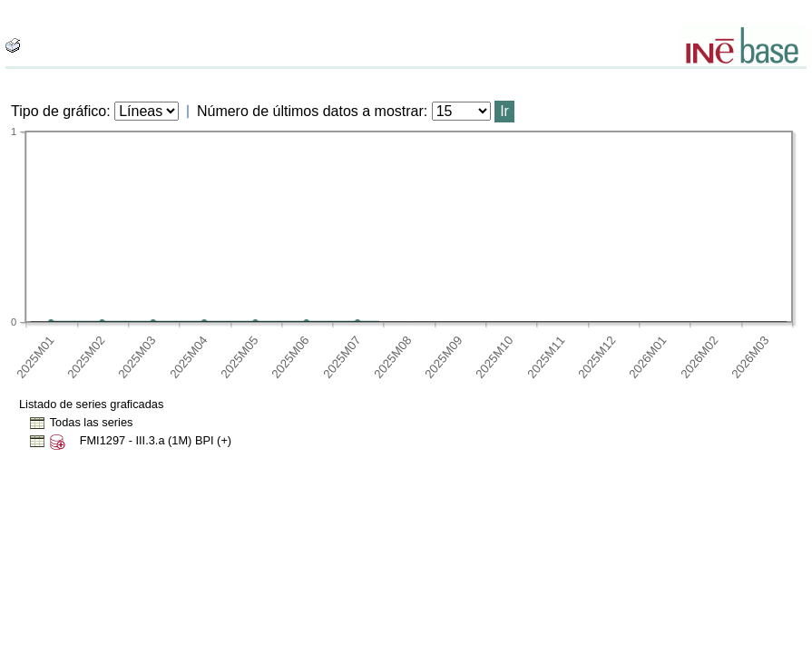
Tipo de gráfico (59, 111)
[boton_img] (13, 45)
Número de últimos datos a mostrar (310, 111)
